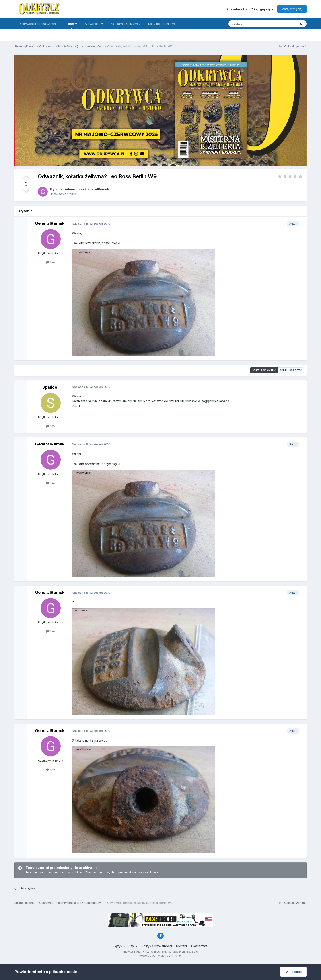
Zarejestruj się (292, 9)
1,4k (51, 262)
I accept (293, 972)
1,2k (51, 426)
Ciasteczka (199, 946)
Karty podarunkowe (162, 24)
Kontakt (182, 946)
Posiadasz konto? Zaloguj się (250, 9)
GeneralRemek (97, 189)
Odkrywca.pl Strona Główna (38, 24)
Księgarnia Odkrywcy (125, 24)
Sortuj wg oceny (264, 370)
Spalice (50, 387)
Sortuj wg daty (291, 370)
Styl (133, 946)
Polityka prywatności (157, 946)
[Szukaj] (252, 24)
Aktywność (94, 24)
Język (119, 946)
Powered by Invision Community (160, 956)
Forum (71, 26)
